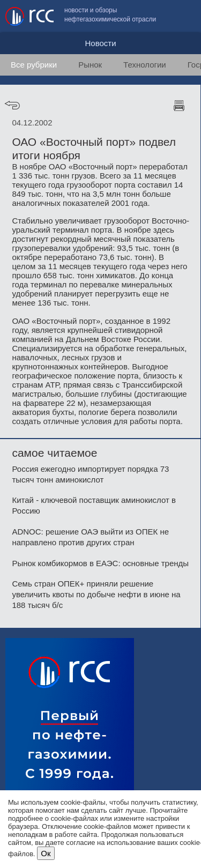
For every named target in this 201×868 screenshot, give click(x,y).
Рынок (90, 65)
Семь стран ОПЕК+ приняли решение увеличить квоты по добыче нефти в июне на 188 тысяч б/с (96, 594)
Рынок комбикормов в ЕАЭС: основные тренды (100, 563)
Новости (100, 43)
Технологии (145, 65)
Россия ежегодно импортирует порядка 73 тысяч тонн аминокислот (90, 474)
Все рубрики (34, 65)
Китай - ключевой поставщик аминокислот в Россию (94, 505)
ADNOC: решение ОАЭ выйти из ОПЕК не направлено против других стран (90, 537)
